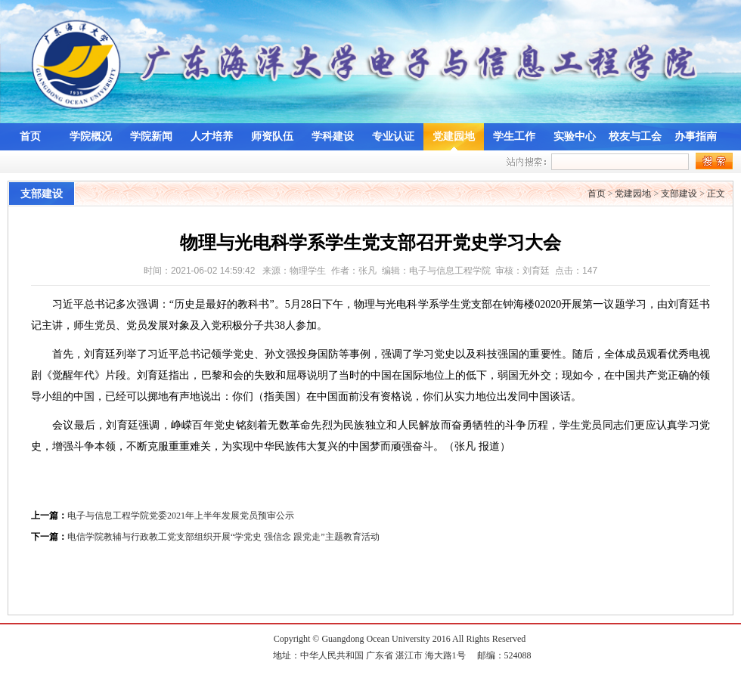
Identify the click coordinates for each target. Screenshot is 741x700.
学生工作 (514, 136)
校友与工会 (635, 136)
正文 (716, 194)
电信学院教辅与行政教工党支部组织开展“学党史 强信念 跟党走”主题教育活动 (223, 537)
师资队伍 (272, 136)
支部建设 (679, 194)
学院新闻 (151, 136)
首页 (30, 136)
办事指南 (696, 136)
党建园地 (454, 136)
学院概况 (91, 136)
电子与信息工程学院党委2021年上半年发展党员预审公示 (181, 516)
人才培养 (212, 136)
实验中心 (575, 136)
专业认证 (393, 136)
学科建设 (333, 136)
